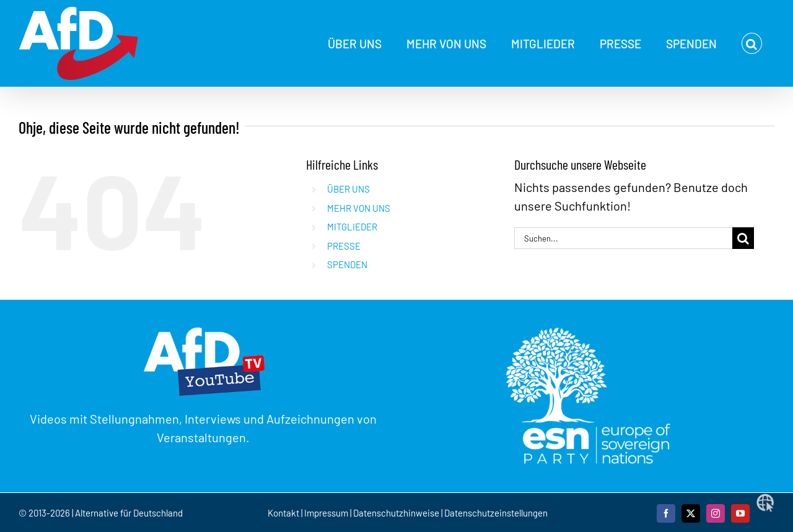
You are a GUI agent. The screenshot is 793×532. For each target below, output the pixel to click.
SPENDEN (347, 264)
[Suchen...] (623, 238)
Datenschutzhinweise (396, 513)
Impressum (326, 513)
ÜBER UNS (348, 189)
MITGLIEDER (352, 227)
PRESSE (344, 246)
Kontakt (284, 513)
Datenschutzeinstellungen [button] (496, 513)
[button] (752, 43)
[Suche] (743, 238)
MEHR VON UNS (359, 208)
